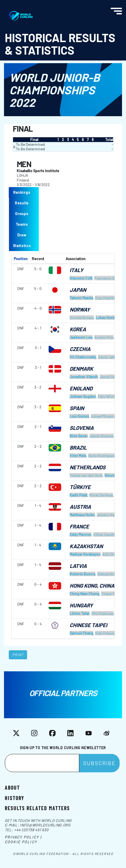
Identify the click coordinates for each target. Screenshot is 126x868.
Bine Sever (79, 436)
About (12, 787)
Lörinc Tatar (80, 613)
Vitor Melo (78, 456)
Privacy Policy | (23, 837)
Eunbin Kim (104, 337)
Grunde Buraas (82, 318)
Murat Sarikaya (101, 495)
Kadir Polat (79, 495)
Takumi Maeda (81, 298)
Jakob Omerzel (102, 436)
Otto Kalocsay (102, 613)
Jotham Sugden (83, 396)
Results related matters (37, 808)
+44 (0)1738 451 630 (31, 830)
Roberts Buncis (83, 574)
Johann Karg (107, 515)
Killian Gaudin (105, 534)
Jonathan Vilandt (84, 377)
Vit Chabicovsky (83, 357)
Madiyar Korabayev (85, 554)
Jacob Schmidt (112, 377)
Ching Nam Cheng (85, 594)
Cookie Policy (21, 842)
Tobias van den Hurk (86, 475)
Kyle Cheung (105, 633)
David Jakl (106, 357)
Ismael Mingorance (106, 416)
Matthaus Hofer (82, 515)
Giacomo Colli (81, 278)
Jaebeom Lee (81, 337)
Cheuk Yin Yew (113, 594)
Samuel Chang (81, 633)
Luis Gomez (79, 416)
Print (18, 655)
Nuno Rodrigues (101, 456)
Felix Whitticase (111, 396)
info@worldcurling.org (45, 825)
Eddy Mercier (81, 534)
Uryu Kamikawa (107, 298)
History (14, 798)
